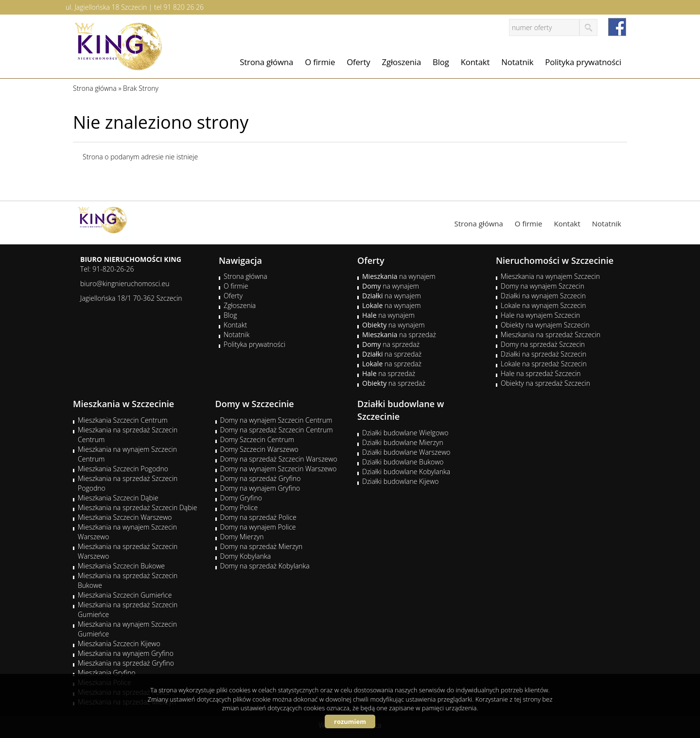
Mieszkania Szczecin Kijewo (119, 644)
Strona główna (266, 62)
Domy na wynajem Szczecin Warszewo (279, 469)
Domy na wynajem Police (258, 527)
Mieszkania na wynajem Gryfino (126, 653)
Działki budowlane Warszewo (406, 452)
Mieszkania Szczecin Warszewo (125, 517)
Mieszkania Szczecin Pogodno (123, 469)
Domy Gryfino (241, 498)
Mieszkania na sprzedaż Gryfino (126, 663)
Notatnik (517, 62)
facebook (617, 27)
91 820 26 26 (184, 7)
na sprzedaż (399, 335)
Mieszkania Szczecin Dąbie (118, 498)
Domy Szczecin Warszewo (260, 449)
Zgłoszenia (402, 62)
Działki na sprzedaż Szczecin (543, 354)
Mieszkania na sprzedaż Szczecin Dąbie (137, 507)
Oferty (358, 62)
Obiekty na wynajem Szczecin (545, 325)
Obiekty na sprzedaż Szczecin (545, 383)
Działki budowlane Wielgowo (405, 433)
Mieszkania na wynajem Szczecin (550, 276)
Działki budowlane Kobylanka (406, 472)
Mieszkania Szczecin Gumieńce (125, 595)
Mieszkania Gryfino (106, 673)
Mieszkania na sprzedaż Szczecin (551, 335)
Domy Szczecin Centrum (257, 439)
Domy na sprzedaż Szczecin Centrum (277, 430)
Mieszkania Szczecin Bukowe (121, 566)
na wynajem (399, 276)
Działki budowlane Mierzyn (403, 442)
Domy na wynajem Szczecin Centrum (276, 420)
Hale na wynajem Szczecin (540, 315)
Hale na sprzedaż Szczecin (541, 373)
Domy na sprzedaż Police (258, 517)
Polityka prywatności (583, 62)
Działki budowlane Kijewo (401, 481)
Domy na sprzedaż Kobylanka (265, 566)
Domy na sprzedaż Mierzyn (262, 546)
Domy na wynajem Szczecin (542, 286)
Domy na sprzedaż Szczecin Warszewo (279, 459)
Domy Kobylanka (246, 556)
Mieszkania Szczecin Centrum (123, 420)
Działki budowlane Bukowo (403, 462)
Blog (441, 62)
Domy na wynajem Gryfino (260, 488)
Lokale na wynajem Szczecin (543, 305)
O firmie (320, 62)
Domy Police (239, 507)
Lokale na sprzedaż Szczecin (544, 364)
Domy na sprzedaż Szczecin (543, 344)
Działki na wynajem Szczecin (543, 296)
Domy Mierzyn (242, 537)
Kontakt (475, 62)
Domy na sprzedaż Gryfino (261, 478)
